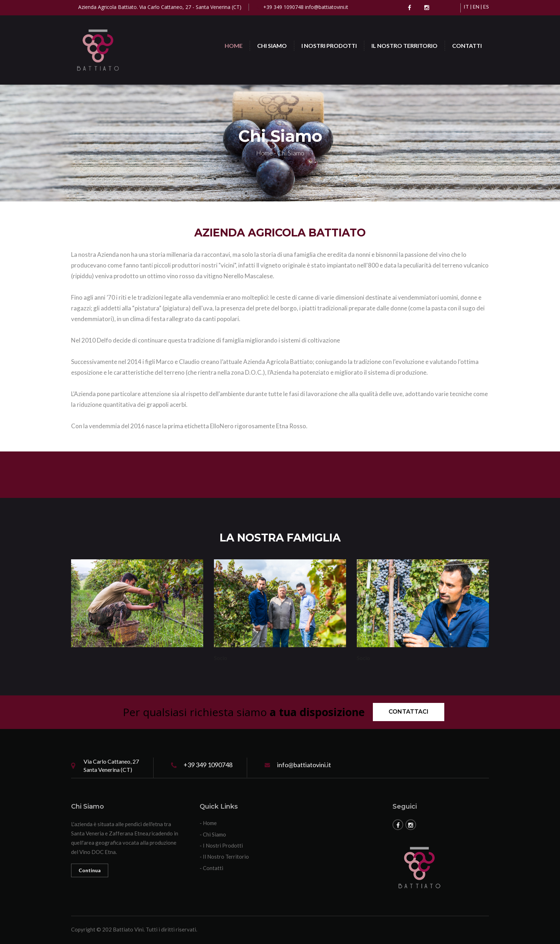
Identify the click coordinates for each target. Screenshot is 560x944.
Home (234, 46)
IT (466, 7)
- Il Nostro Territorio (224, 856)
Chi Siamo (272, 46)
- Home (208, 823)
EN (476, 7)
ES (486, 7)
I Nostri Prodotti (329, 46)
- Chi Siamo (213, 834)
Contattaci (409, 712)
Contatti (467, 46)
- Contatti (211, 868)
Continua (90, 870)
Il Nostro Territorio (404, 46)
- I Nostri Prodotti (221, 845)
